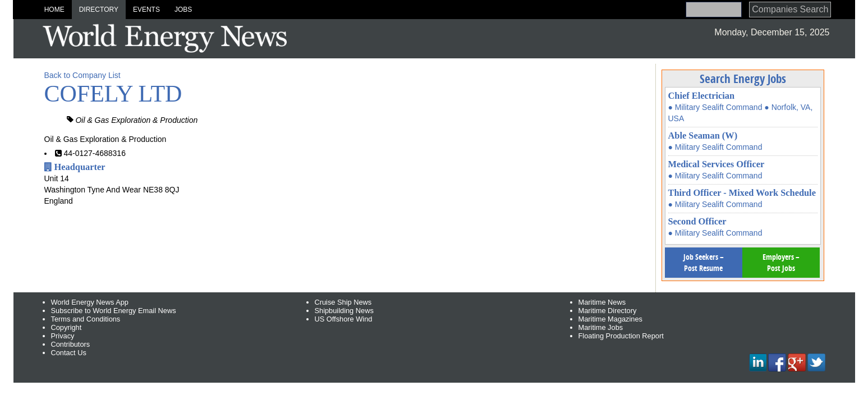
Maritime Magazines (611, 319)
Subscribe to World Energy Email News (114, 311)
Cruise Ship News (343, 302)
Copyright (66, 327)
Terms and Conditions (86, 319)
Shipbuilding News (344, 311)
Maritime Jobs (601, 327)
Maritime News (602, 302)
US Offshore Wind (344, 319)
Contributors (71, 344)
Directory (99, 10)
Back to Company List (82, 75)
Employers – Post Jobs (781, 262)
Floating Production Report (621, 336)
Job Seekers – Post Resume (704, 262)
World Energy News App (90, 302)
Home (54, 10)
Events (146, 10)
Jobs (183, 10)
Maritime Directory (608, 311)
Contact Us (69, 353)
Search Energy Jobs (743, 79)
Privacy (63, 336)
